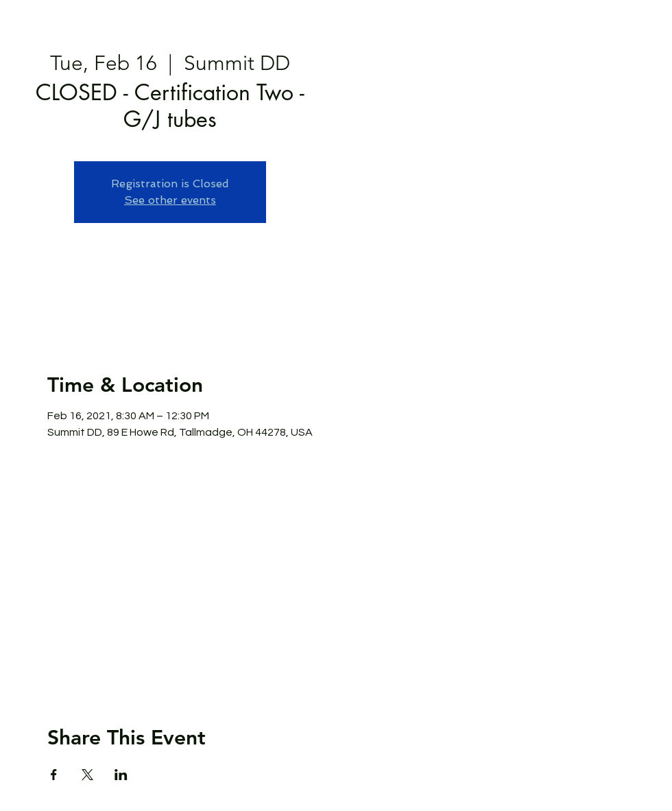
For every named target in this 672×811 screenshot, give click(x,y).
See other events (170, 200)
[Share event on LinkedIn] (121, 775)
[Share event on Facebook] (54, 775)
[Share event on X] (87, 775)
